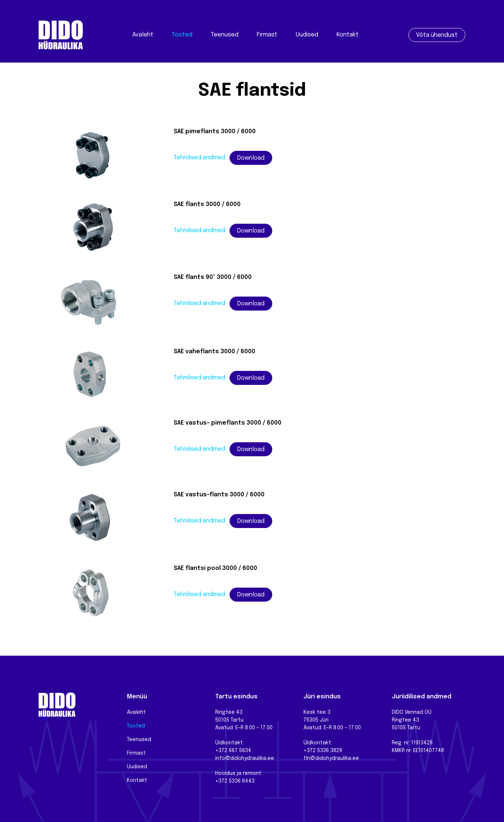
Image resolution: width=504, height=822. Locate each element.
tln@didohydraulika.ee (331, 758)
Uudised (307, 35)
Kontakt (348, 35)
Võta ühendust (437, 35)
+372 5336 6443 (235, 781)
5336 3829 (330, 751)
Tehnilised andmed (199, 158)
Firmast (267, 35)
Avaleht (143, 35)
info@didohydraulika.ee (245, 758)
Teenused (225, 35)
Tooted (182, 35)
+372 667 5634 (233, 751)
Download (251, 158)
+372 (310, 751)
